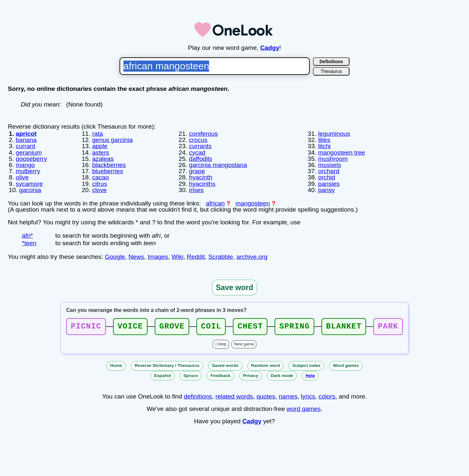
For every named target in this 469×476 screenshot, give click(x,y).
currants (200, 146)
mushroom (333, 159)
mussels (330, 165)
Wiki (178, 257)
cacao (100, 177)
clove (99, 190)
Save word (234, 287)
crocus (198, 140)
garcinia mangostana (218, 165)
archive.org (252, 257)
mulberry (28, 171)
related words (234, 396)
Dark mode (282, 376)
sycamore (29, 184)
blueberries (108, 171)
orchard (329, 171)
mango (25, 165)
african (215, 203)
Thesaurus (331, 71)
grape (197, 171)
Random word (266, 365)
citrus (100, 184)
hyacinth (200, 177)
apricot (26, 134)
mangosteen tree (342, 153)
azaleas (103, 159)
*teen (29, 243)
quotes (266, 396)
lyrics (308, 396)
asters (101, 153)
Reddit (196, 257)
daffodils (200, 159)
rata (98, 134)
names (288, 396)
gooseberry (31, 159)
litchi (324, 146)
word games (304, 409)
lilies (324, 140)
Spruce (191, 376)
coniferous (203, 134)
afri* (27, 236)
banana (26, 140)
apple (100, 146)
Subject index (306, 365)
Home (116, 365)
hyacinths (202, 184)
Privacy (251, 376)
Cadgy (270, 48)
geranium (29, 153)
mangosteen (253, 203)
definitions (198, 396)
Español (163, 376)
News (136, 257)
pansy (327, 190)
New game (244, 344)
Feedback (220, 376)
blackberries (109, 165)
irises (196, 190)
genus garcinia (113, 140)
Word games (346, 365)
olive (22, 177)
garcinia (30, 190)
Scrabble (221, 257)
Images (158, 257)
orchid (327, 177)
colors (327, 396)
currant (25, 146)
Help (222, 344)
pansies (329, 184)
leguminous (334, 134)
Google (115, 257)
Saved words (225, 365)
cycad (197, 153)
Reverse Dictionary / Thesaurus (167, 365)
